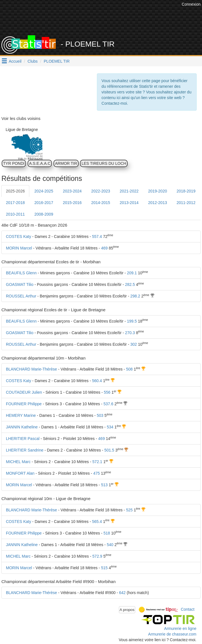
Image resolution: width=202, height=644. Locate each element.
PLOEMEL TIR (57, 61)
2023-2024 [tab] (72, 191)
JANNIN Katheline (22, 427)
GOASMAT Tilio (20, 284)
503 (100, 415)
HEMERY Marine (21, 415)
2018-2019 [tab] (186, 191)
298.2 (135, 296)
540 (110, 545)
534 (110, 427)
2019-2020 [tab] (158, 191)
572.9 (97, 556)
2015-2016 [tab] (72, 203)
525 (129, 510)
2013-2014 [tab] (129, 203)
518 (107, 533)
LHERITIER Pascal (23, 439)
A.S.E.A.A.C (40, 163)
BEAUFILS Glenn (21, 273)
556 (107, 392)
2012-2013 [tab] (158, 203)
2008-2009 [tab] (44, 214)
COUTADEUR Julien (24, 392)
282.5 (130, 284)
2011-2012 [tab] (186, 203)
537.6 (108, 404)
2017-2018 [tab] (15, 203)
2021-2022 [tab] (129, 191)
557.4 (97, 236)
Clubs (33, 61)
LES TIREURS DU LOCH (104, 163)
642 (122, 593)
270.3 (130, 333)
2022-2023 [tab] (101, 191)
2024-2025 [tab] (44, 191)
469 (104, 248)
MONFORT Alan (20, 473)
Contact (188, 609)
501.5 (109, 450)
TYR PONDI (14, 163)
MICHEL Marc (18, 462)
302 (133, 344)
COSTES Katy (18, 236)
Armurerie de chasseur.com (172, 634)
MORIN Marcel (19, 248)
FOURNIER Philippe (24, 404)
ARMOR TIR (66, 163)
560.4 (97, 381)
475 (96, 473)
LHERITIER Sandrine (25, 450)
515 (104, 568)
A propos (127, 610)
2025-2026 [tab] (15, 191)
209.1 (132, 273)
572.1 (97, 462)
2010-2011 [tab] (15, 214)
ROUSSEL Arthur (21, 296)
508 (129, 369)
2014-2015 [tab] (101, 203)
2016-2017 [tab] (44, 203)
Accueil (15, 61)
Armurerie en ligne (180, 628)
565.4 (97, 522)
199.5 (132, 321)
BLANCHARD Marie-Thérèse (31, 369)
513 (104, 485)
